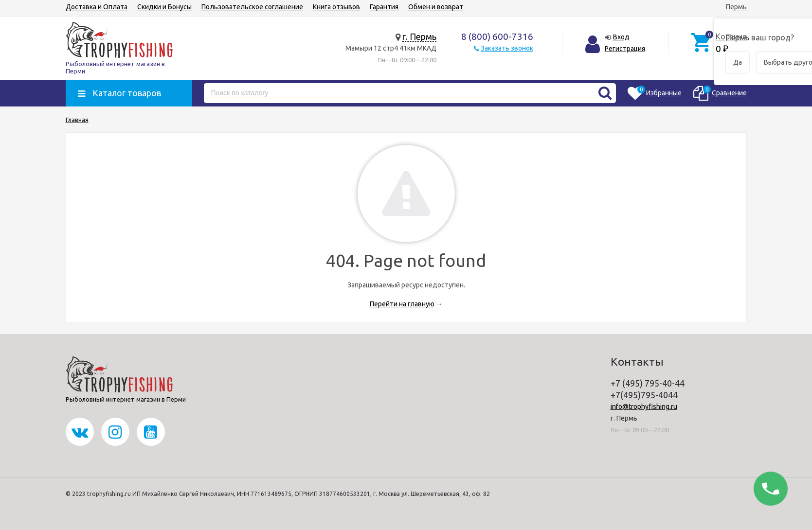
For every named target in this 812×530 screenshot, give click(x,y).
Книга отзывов (336, 7)
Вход (621, 37)
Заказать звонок (507, 48)
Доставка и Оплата (97, 7)
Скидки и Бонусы (164, 7)
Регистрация (625, 49)
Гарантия (384, 7)
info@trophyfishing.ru (644, 406)
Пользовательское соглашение (252, 7)
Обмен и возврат (436, 7)
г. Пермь (419, 36)
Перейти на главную (402, 304)
